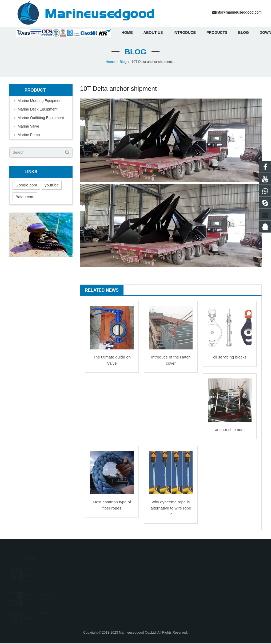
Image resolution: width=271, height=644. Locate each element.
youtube (52, 186)
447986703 (153, 570)
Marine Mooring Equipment (40, 101)
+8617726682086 (157, 578)
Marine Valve (28, 127)
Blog (136, 53)
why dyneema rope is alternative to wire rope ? (171, 509)
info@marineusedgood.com (165, 586)
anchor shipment (230, 431)
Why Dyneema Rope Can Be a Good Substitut (42, 569)
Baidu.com (25, 197)
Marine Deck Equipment (37, 110)
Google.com (26, 186)
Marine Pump (29, 136)
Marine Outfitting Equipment (41, 119)
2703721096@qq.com (161, 593)
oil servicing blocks (230, 358)
